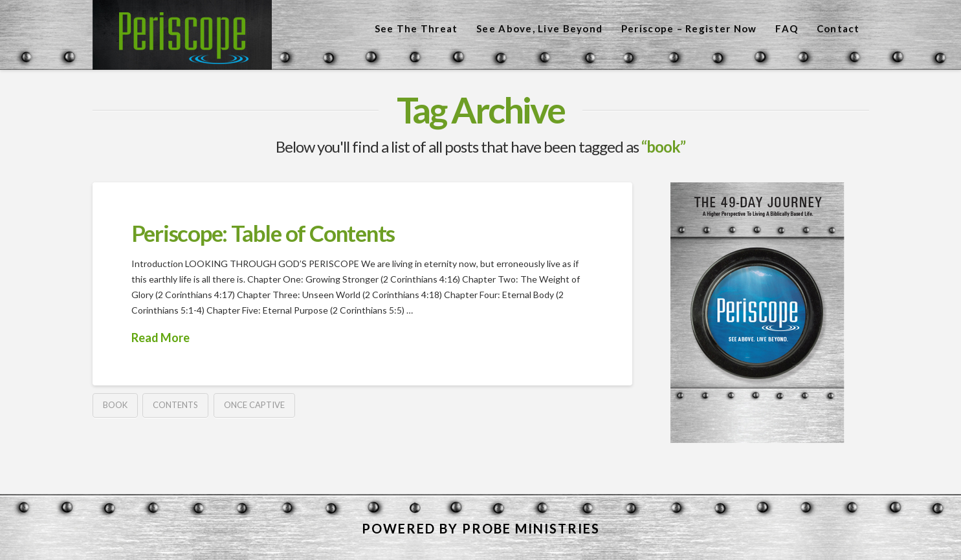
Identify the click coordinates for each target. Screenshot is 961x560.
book (115, 405)
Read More (160, 338)
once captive (254, 405)
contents (175, 405)
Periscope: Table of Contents (263, 233)
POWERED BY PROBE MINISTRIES (481, 528)
